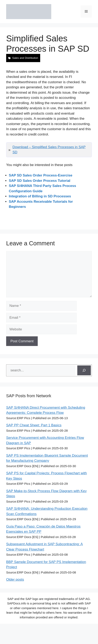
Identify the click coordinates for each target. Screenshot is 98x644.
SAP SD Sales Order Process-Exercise (41, 175)
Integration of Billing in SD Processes (40, 196)
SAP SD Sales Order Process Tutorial (40, 181)
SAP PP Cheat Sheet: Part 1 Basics (34, 425)
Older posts (15, 580)
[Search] (84, 370)
